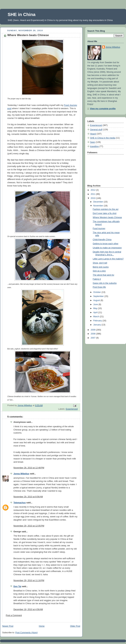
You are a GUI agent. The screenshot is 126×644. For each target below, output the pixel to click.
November (99, 206)
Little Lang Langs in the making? (108, 259)
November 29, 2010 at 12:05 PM (29, 526)
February (98, 321)
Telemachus (20, 503)
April (96, 312)
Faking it (97, 279)
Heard (93, 134)
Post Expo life (99, 287)
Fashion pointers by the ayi (106, 209)
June (96, 304)
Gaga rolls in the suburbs (105, 283)
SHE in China (22, 14)
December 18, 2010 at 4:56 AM (28, 609)
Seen (93, 142)
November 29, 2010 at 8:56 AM (28, 497)
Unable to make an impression (107, 248)
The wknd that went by (104, 275)
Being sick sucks (101, 267)
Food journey (99, 229)
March (97, 317)
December (99, 202)
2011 (93, 194)
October (97, 292)
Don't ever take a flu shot (105, 213)
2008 (93, 334)
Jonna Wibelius (21, 474)
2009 (93, 330)
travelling (94, 146)
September (99, 296)
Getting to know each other (106, 244)
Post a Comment (14, 615)
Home (42, 626)
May (96, 308)
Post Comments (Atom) (26, 633)
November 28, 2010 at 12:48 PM (29, 468)
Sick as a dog (99, 271)
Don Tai (17, 586)
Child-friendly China (102, 240)
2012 (93, 190)
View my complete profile (103, 109)
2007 (93, 338)
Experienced (72, 409)
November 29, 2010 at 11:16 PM (29, 580)
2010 (93, 198)
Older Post (75, 626)
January (97, 325)
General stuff (96, 130)
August (97, 300)
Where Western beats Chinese (107, 217)
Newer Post (8, 626)
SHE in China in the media (103, 138)
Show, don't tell (100, 263)
